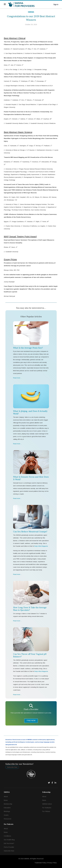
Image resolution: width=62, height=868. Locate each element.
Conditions (7, 836)
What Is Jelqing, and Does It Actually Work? (30, 412)
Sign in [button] (56, 5)
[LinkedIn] (55, 783)
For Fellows (46, 811)
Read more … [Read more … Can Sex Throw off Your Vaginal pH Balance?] (18, 695)
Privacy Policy (52, 863)
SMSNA (31, 12)
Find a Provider (9, 847)
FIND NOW (31, 721)
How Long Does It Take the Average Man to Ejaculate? (30, 609)
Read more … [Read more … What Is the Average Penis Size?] (18, 378)
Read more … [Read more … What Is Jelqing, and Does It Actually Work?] (18, 444)
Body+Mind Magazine (41, 671)
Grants (6, 815)
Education (7, 808)
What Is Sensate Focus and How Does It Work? (31, 478)
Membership (8, 804)
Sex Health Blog (9, 840)
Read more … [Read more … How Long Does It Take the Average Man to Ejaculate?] (18, 621)
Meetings (7, 811)
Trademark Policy (40, 863)
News (6, 800)
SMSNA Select (47, 804)
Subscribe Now (12, 767)
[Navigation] (5, 4)
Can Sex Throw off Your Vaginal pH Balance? (30, 655)
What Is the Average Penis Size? (28, 348)
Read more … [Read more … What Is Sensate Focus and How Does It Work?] (18, 498)
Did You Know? (9, 843)
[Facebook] (52, 783)
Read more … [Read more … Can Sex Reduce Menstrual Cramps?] (18, 574)
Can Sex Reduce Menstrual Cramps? (30, 532)
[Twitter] (49, 783)
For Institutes (47, 808)
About (6, 797)
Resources (8, 819)
